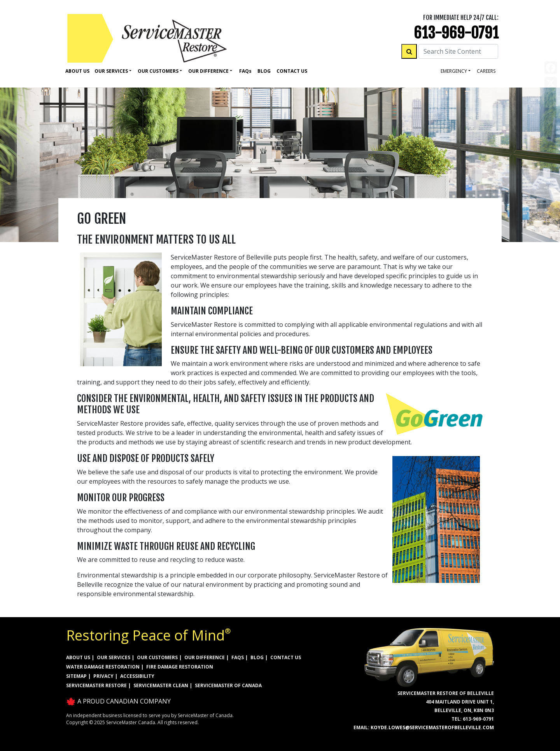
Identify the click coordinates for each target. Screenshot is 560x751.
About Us (77, 71)
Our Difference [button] (208, 71)
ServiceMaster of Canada (228, 685)
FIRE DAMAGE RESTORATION (180, 667)
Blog (264, 71)
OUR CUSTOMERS (157, 657)
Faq (245, 71)
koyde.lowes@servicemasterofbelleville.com (432, 727)
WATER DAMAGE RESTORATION (103, 667)
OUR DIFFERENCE (205, 657)
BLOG (257, 657)
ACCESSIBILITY (137, 676)
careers (486, 71)
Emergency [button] (454, 71)
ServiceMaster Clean (161, 685)
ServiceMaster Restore (96, 685)
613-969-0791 (456, 33)
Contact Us (292, 71)
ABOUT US (78, 657)
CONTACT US (286, 657)
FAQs (238, 657)
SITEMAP (76, 676)
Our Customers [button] (158, 71)
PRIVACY (103, 676)
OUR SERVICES (114, 657)
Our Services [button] (111, 71)
